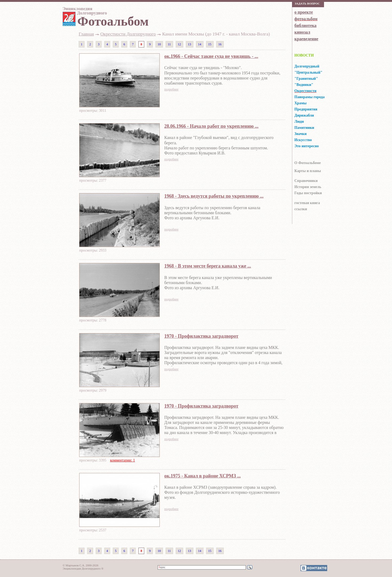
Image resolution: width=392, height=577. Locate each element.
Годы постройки (308, 193)
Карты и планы (308, 171)
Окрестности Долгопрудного (128, 34)
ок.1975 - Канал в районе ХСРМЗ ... (203, 476)
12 (179, 44)
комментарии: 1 (123, 460)
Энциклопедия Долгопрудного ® (83, 568)
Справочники (306, 181)
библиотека (305, 25)
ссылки (301, 209)
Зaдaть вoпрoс (307, 3)
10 (159, 44)
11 (169, 44)
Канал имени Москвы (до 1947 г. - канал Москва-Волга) (216, 34)
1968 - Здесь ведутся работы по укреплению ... (214, 196)
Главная (86, 34)
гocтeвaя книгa (307, 203)
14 (200, 44)
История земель (308, 187)
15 (210, 44)
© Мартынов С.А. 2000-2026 (81, 565)
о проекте (304, 12)
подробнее (171, 89)
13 (190, 44)
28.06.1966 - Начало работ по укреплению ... (211, 126)
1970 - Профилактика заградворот (201, 336)
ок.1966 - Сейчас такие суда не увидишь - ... (211, 56)
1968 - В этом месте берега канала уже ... (208, 266)
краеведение (306, 39)
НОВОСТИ (304, 55)
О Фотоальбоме (308, 163)
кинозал (302, 32)
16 (220, 44)
